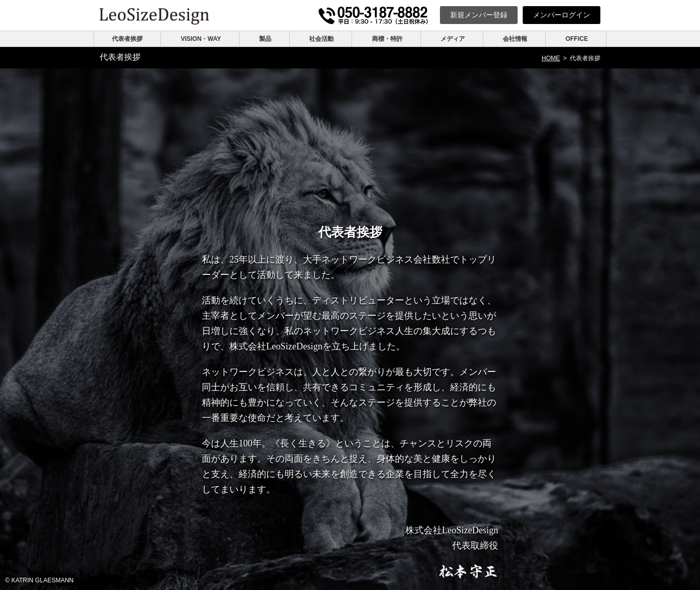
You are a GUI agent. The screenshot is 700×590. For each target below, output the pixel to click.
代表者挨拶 (127, 39)
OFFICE (577, 39)
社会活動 (321, 39)
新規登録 (479, 15)
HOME (551, 58)
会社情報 (515, 39)
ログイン (562, 15)
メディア (453, 39)
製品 (265, 39)
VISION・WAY (201, 39)
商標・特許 (387, 39)
